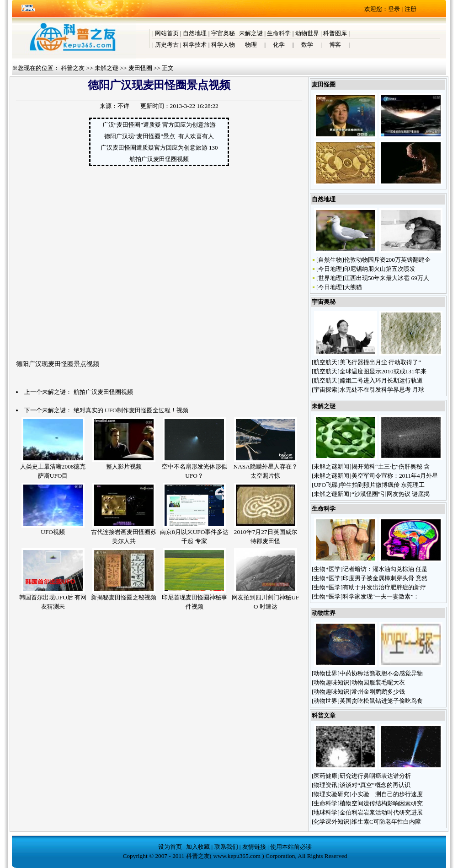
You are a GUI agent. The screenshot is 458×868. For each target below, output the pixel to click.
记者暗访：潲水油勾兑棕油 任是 (385, 569)
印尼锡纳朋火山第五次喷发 (380, 269)
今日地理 (330, 269)
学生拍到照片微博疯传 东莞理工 (382, 485)
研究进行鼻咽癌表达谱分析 (375, 776)
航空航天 (325, 362)
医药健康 (325, 776)
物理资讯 (325, 785)
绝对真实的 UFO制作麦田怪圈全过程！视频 (131, 410)
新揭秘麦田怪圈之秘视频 (124, 597)
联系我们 (226, 847)
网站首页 (167, 33)
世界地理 (330, 278)
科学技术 (195, 45)
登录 (394, 9)
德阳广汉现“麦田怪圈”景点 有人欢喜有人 (159, 136)
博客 (335, 45)
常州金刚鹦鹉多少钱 (379, 692)
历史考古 (167, 45)
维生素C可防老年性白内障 (386, 822)
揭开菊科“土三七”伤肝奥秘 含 (391, 466)
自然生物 (330, 260)
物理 (251, 45)
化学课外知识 (331, 822)
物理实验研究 (331, 794)
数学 (307, 45)
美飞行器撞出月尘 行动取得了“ (380, 362)
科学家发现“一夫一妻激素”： (381, 596)
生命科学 (279, 33)
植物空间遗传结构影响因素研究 (381, 803)
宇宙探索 (325, 390)
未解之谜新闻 (331, 466)
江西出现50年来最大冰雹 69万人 (387, 278)
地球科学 (325, 812)
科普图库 (335, 33)
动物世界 (307, 33)
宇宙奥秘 (223, 33)
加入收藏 (198, 847)
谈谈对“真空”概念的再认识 (375, 785)
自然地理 (195, 33)
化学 (279, 45)
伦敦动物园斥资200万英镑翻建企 (387, 260)
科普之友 (73, 68)
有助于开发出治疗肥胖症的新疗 (384, 587)
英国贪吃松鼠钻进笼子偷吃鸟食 (381, 701)
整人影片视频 (124, 466)
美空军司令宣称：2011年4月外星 (395, 476)
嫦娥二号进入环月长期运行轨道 (381, 380)
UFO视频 (53, 532)
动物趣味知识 (331, 682)
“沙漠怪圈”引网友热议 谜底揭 (391, 494)
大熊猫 (353, 287)
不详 (123, 106)
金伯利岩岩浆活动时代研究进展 (381, 812)
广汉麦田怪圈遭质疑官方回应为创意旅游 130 (159, 148)
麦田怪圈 (140, 68)
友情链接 (254, 847)
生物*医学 (327, 569)
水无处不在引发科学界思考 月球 (382, 390)
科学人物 (223, 45)
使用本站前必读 (291, 847)
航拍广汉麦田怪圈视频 (159, 159)
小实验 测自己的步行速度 (387, 794)
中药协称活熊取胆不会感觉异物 (381, 673)
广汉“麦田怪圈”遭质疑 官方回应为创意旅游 (159, 125)
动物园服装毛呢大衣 (379, 682)
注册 (410, 9)
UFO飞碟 (326, 485)
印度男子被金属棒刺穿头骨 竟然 (385, 578)
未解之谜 (251, 33)
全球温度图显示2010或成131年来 (383, 371)
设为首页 (170, 847)
